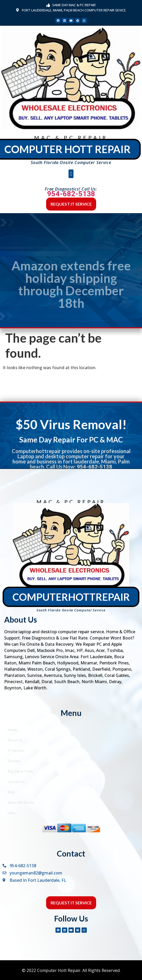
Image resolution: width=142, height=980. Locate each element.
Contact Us (16, 782)
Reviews (14, 761)
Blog (11, 792)
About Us (15, 740)
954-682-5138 (71, 194)
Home (12, 730)
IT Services (16, 750)
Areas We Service (21, 802)
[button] (71, 174)
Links (12, 813)
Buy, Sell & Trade (20, 771)
